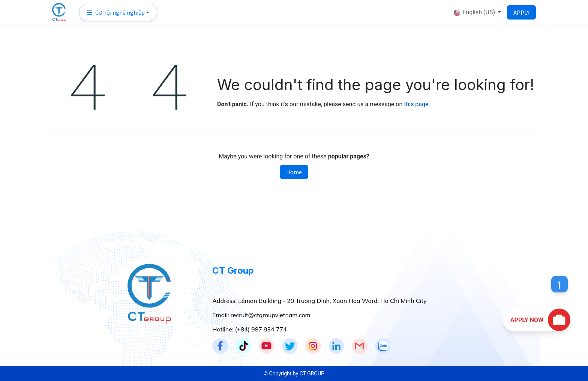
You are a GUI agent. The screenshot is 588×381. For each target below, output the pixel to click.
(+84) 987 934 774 (261, 329)
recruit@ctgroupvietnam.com (271, 315)
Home (294, 172)
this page (416, 104)
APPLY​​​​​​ (521, 12)
